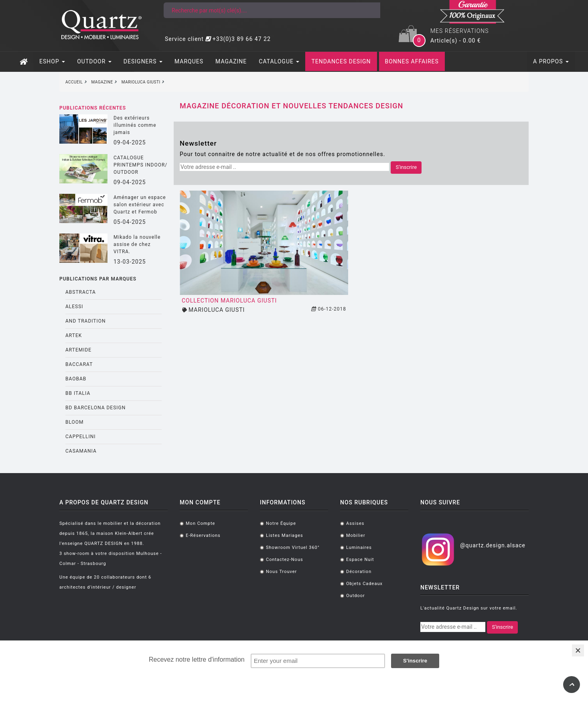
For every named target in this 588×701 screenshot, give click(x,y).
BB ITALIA (78, 393)
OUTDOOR (94, 61)
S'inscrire (406, 167)
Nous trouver (281, 572)
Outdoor (356, 596)
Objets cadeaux (364, 584)
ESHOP (52, 61)
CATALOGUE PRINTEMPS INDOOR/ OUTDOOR (140, 165)
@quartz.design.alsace (493, 545)
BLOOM (75, 422)
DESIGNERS (143, 61)
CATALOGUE (279, 61)
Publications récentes (93, 108)
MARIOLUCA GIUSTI (217, 310)
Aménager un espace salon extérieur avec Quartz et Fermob (140, 205)
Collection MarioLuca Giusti (229, 301)
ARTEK (74, 335)
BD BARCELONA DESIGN (95, 408)
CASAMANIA (81, 451)
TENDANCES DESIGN (341, 61)
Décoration (359, 572)
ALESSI (74, 307)
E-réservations (203, 535)
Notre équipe (281, 523)
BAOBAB (76, 379)
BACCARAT (79, 364)
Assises (355, 523)
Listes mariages (285, 535)
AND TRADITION (86, 321)
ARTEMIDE (78, 350)
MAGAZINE (231, 61)
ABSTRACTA (81, 292)
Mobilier (356, 535)
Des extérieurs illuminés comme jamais (135, 125)
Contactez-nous (285, 560)
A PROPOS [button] (551, 61)
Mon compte (200, 523)
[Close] (578, 650)
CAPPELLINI (81, 437)
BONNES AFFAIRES (412, 61)
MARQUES (189, 61)
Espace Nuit (360, 560)
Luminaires (359, 548)
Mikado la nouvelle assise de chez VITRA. (137, 244)
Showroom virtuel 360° (293, 548)
